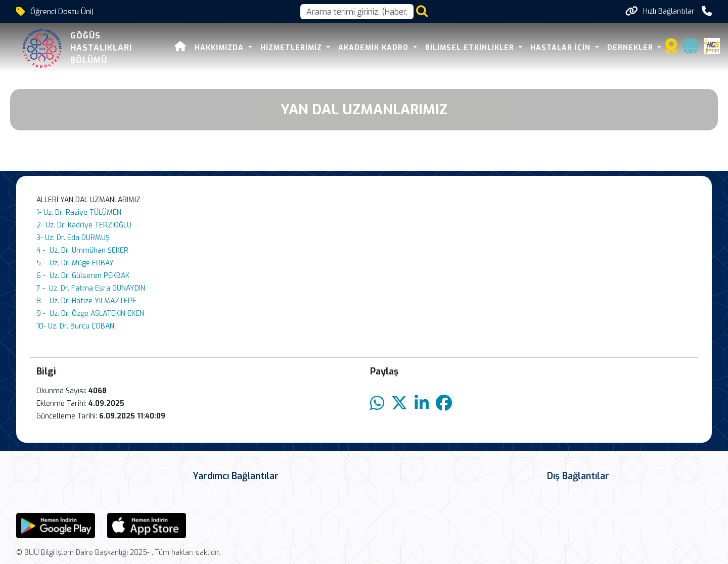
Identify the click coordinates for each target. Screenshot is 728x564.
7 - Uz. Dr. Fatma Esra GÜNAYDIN (91, 288)
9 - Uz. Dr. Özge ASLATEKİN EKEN (90, 314)
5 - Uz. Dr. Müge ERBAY (75, 263)
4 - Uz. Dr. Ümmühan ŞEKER (82, 250)
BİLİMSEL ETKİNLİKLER (456, 48)
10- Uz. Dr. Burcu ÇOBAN (75, 326)
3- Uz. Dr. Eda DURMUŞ (73, 238)
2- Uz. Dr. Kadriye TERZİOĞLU (84, 225)
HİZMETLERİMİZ (278, 48)
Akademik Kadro (360, 48)
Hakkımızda (206, 48)
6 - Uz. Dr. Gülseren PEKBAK (83, 276)
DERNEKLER (617, 48)
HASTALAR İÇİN (548, 48)
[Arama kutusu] (357, 12)
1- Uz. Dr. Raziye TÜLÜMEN (79, 213)
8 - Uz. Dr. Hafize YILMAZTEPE (86, 301)
